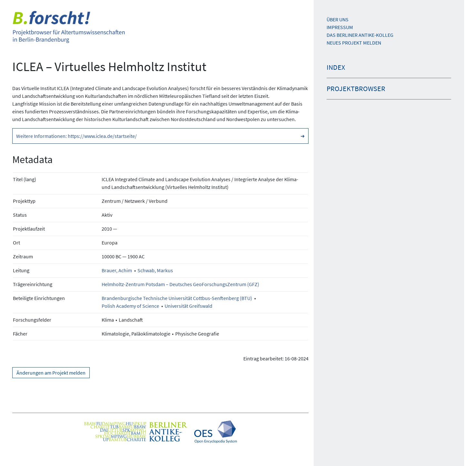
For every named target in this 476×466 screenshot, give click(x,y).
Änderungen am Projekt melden (51, 373)
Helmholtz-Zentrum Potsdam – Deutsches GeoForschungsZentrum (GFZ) (180, 284)
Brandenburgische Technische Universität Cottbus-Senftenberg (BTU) (177, 298)
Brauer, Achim (117, 270)
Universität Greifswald (188, 306)
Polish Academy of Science (130, 306)
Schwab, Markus (155, 270)
